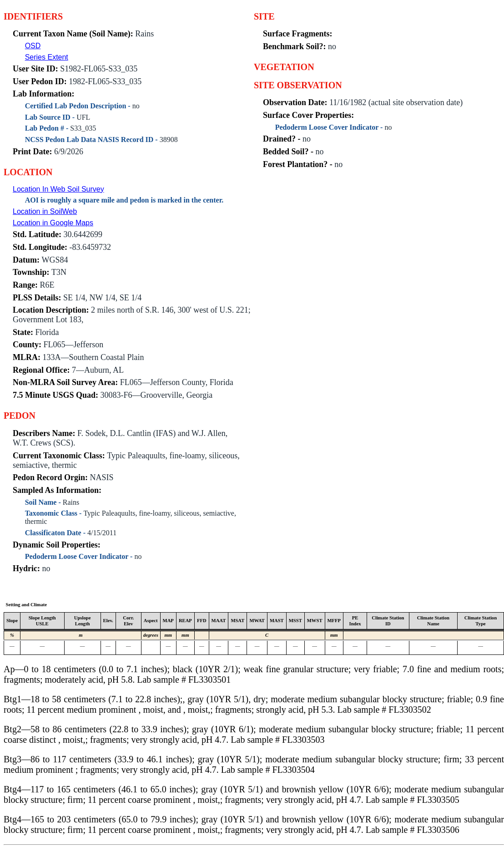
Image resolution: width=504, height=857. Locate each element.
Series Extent (47, 57)
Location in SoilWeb (45, 211)
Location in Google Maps (53, 223)
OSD (33, 46)
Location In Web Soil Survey (58, 189)
